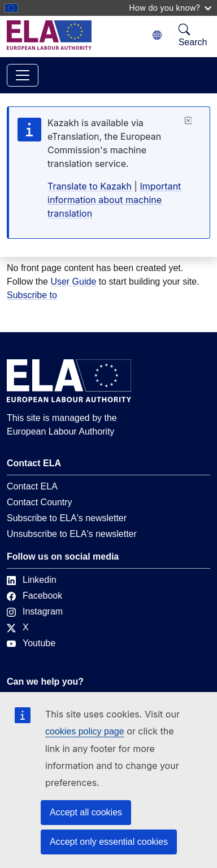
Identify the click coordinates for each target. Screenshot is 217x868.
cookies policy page (85, 731)
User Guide (73, 282)
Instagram (35, 611)
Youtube (31, 643)
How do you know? (170, 8)
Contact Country (40, 502)
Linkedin (32, 580)
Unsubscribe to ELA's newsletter (72, 534)
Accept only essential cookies (109, 842)
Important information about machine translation (114, 200)
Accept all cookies (86, 812)
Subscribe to (32, 295)
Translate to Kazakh (90, 186)
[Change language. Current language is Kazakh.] (157, 35)
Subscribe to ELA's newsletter (67, 518)
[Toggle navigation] (23, 75)
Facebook (34, 596)
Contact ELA (32, 486)
